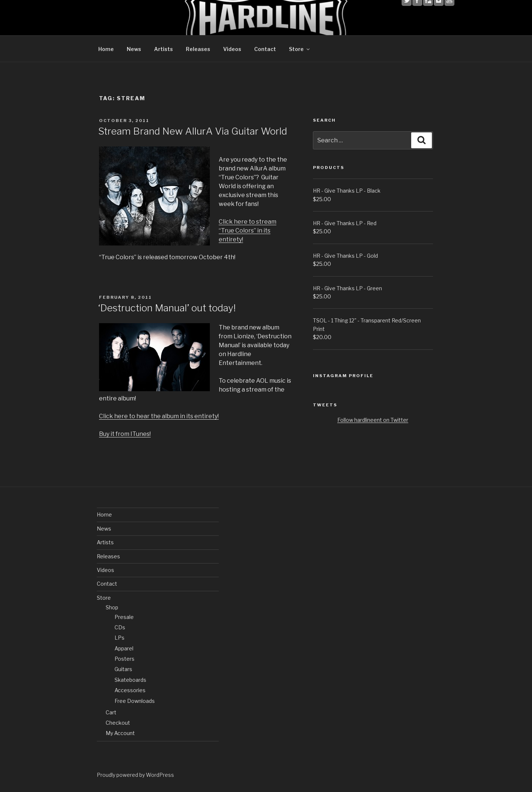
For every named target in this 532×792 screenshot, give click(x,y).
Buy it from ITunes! (125, 434)
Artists (163, 49)
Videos (232, 49)
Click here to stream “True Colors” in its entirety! (248, 231)
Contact (265, 49)
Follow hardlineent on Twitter (373, 420)
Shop (112, 607)
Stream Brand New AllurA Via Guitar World (193, 131)
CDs (120, 627)
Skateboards (130, 680)
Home (106, 49)
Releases (198, 49)
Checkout (118, 723)
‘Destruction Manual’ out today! (167, 308)
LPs (120, 638)
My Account (120, 733)
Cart (111, 712)
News (134, 49)
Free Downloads (135, 701)
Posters (125, 659)
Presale (124, 617)
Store (300, 49)
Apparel (124, 648)
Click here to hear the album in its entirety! (159, 416)
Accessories (130, 690)
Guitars (123, 669)
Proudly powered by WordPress (135, 775)
